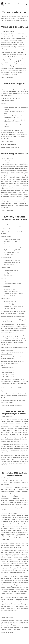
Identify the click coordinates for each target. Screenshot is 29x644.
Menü (27, 5)
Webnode (15, 642)
